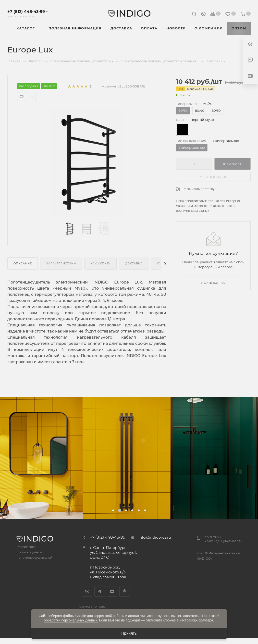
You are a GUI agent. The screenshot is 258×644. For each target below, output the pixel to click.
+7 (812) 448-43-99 (26, 12)
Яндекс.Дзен (112, 591)
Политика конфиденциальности (223, 539)
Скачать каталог (93, 607)
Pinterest (125, 591)
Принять (129, 633)
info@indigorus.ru (155, 537)
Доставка (134, 263)
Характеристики (61, 263)
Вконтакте (87, 591)
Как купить (100, 263)
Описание (23, 263)
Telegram (100, 591)
